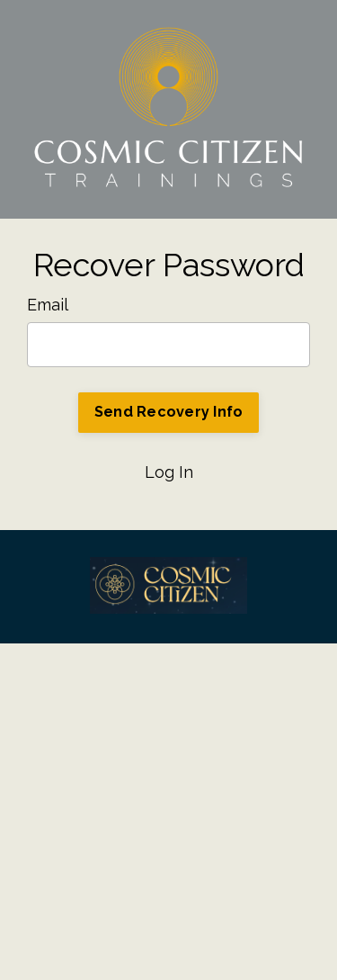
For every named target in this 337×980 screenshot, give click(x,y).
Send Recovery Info (169, 412)
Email (48, 305)
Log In (169, 472)
